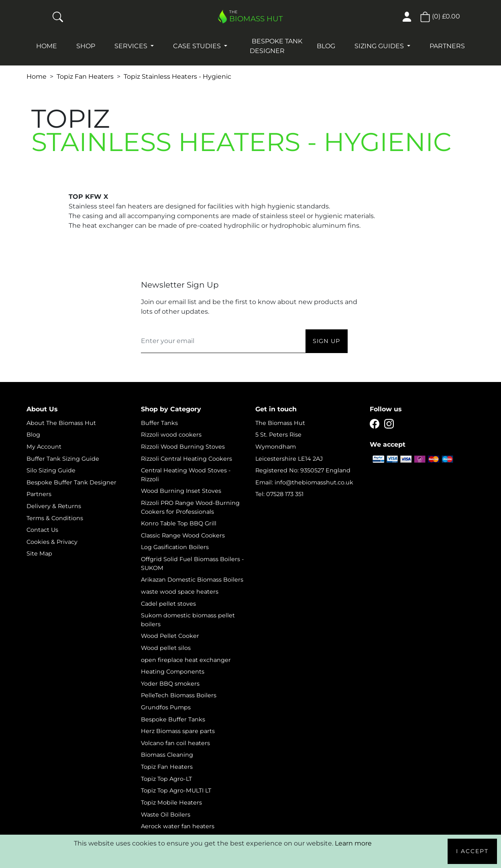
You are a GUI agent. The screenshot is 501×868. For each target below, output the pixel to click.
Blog (326, 46)
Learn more (353, 843)
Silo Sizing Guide (51, 470)
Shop (86, 46)
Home (47, 46)
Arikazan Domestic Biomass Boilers (192, 580)
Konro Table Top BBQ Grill (179, 523)
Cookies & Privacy (52, 542)
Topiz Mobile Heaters (171, 803)
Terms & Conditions (55, 518)
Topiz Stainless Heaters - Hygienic (177, 77)
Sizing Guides (380, 46)
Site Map (39, 553)
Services (132, 46)
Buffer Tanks (159, 423)
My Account (44, 447)
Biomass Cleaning (167, 755)
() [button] (440, 16)
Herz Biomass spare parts (178, 731)
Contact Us (42, 530)
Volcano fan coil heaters (175, 743)
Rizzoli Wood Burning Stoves (183, 447)
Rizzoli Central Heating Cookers (186, 459)
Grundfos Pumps (166, 707)
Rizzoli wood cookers (171, 435)
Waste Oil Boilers (166, 815)
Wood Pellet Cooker (170, 636)
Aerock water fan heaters (178, 826)
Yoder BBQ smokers (170, 684)
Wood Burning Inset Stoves (181, 491)
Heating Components (173, 672)
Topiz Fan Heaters (85, 77)
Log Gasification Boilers (175, 547)
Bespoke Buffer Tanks (173, 719)
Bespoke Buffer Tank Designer (71, 482)
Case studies (198, 46)
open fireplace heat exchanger (186, 660)
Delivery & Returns (54, 506)
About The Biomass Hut (61, 423)
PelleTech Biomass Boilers (179, 695)
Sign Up (327, 341)
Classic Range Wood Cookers (183, 535)
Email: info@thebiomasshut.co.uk (304, 482)
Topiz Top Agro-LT (166, 779)
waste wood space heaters (180, 592)
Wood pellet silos (166, 648)
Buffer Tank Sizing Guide (63, 459)
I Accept (472, 851)
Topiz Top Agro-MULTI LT (176, 790)
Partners (447, 46)
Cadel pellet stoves (168, 604)
